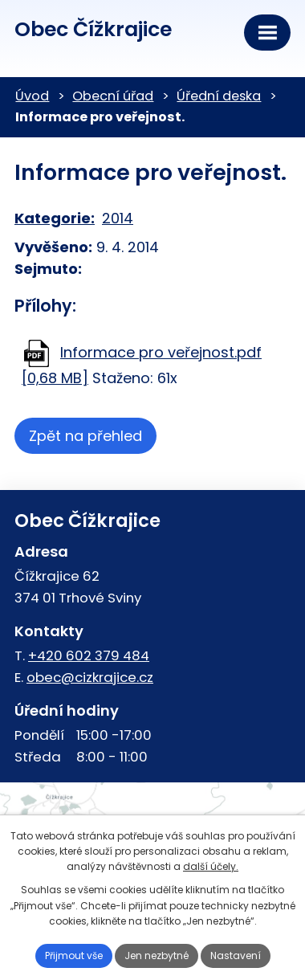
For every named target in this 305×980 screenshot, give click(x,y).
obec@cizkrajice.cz (90, 677)
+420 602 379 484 (89, 655)
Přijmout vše (74, 955)
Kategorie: (55, 218)
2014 (118, 218)
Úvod (32, 96)
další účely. (211, 866)
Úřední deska (219, 96)
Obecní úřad (113, 96)
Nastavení (236, 955)
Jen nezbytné (157, 955)
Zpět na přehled (85, 436)
